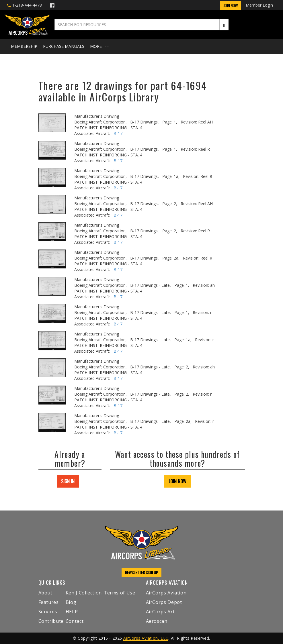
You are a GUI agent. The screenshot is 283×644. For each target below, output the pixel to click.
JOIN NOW (177, 481)
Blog (71, 602)
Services (48, 612)
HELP (72, 612)
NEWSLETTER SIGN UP (141, 572)
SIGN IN (68, 481)
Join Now (231, 5)
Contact (75, 621)
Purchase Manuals (64, 46)
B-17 (118, 133)
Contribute (51, 621)
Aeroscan (157, 621)
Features (49, 602)
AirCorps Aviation (166, 593)
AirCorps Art (160, 612)
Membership (24, 46)
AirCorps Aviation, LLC (146, 638)
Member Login (259, 5)
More (99, 46)
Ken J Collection (84, 593)
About (45, 593)
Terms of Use (120, 593)
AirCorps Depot (164, 602)
